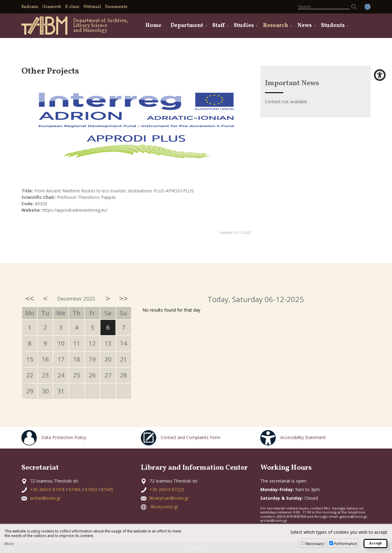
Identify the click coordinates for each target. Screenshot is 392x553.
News (305, 26)
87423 (91, 489)
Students (333, 26)
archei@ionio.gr (45, 498)
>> (123, 298)
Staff (218, 26)
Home (153, 26)
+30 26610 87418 (47, 489)
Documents (116, 7)
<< (30, 298)
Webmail (92, 7)
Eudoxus (30, 7)
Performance (345, 544)
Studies (244, 26)
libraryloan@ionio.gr (169, 498)
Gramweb (52, 7)
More (9, 544)
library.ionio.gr (164, 507)
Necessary (315, 544)
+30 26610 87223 (167, 489)
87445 (107, 489)
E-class (72, 7)
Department (187, 26)
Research (276, 26)
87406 (75, 489)
